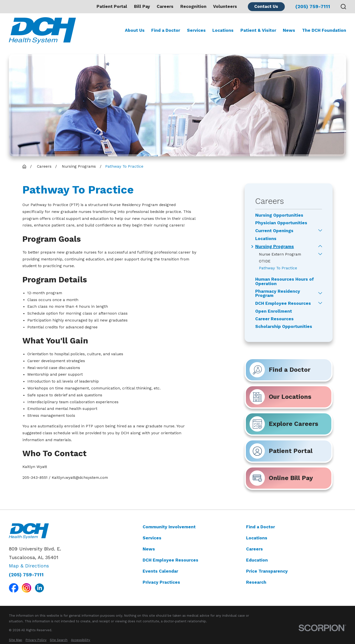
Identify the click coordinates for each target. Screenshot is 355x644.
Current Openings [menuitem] (274, 231)
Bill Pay (142, 6)
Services (152, 538)
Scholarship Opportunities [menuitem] (284, 327)
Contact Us (266, 6)
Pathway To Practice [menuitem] (278, 268)
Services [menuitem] (196, 30)
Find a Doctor (261, 527)
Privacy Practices (161, 582)
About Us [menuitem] (135, 30)
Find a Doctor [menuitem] (166, 30)
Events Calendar (160, 571)
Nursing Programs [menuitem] (275, 247)
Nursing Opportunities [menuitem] (279, 215)
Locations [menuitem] (223, 30)
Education (257, 560)
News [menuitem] (289, 30)
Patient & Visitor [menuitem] (258, 30)
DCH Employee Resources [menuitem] (283, 303)
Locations (257, 538)
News (149, 549)
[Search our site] (343, 7)
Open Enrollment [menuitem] (274, 311)
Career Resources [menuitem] (274, 319)
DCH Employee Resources (170, 560)
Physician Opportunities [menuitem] (281, 223)
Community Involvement (169, 527)
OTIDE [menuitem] (265, 261)
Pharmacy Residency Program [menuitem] (278, 294)
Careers (165, 6)
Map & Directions (29, 566)
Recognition (193, 6)
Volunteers (225, 6)
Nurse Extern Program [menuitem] (280, 254)
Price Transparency (267, 571)
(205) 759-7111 (313, 7)
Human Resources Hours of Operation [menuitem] (285, 282)
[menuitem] (16, 640)
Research (256, 582)
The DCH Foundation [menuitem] (324, 30)
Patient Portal (112, 6)
